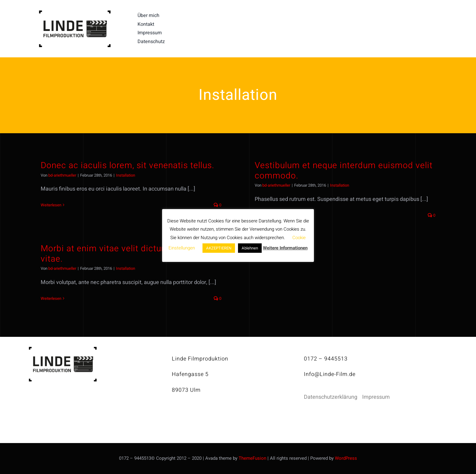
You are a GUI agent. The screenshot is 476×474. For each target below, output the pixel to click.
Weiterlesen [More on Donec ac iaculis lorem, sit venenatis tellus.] (51, 205)
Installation (126, 175)
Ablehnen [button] (250, 248)
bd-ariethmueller (62, 175)
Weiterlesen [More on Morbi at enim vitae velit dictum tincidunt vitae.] (51, 298)
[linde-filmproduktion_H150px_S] (75, 13)
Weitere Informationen (285, 248)
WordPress (346, 458)
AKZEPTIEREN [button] (219, 248)
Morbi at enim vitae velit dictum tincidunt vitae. (124, 254)
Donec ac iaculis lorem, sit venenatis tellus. (127, 166)
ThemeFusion (252, 458)
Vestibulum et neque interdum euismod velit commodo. (344, 171)
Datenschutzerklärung (331, 397)
